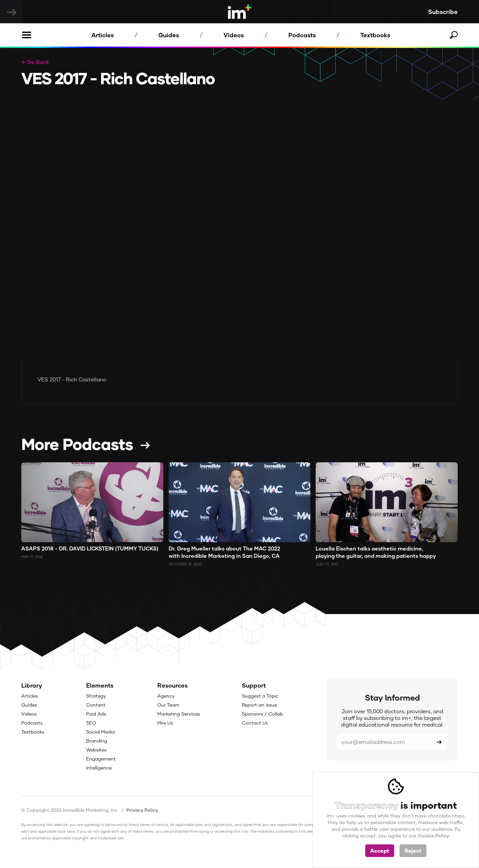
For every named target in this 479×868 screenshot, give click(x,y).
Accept (380, 851)
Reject (413, 851)
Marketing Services (179, 714)
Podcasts (302, 35)
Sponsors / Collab (262, 714)
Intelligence (99, 768)
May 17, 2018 (32, 557)
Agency (166, 696)
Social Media (100, 732)
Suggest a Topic (260, 696)
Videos (234, 35)
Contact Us (255, 723)
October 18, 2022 (185, 564)
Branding (97, 741)
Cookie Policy (433, 836)
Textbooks (375, 35)
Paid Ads (96, 714)
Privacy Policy (142, 810)
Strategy (96, 696)
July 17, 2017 (327, 564)
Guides (169, 35)
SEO (91, 723)
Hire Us (165, 723)
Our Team (168, 705)
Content (96, 705)
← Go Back (35, 62)
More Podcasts (77, 444)
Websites (96, 750)
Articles (103, 35)
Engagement (101, 759)
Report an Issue (259, 705)
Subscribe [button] (443, 12)
